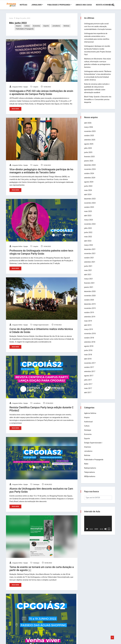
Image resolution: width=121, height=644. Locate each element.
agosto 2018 (89, 349)
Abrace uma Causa (84, 5)
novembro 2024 (90, 172)
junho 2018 (89, 353)
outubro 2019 (89, 315)
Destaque (35, 484)
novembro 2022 (90, 227)
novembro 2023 (90, 206)
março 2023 (89, 223)
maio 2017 (88, 391)
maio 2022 (88, 239)
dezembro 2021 (90, 252)
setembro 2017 (90, 374)
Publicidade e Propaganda (59, 5)
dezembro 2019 (90, 307)
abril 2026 (88, 126)
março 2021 (89, 282)
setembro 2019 (90, 319)
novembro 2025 (90, 134)
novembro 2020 (90, 298)
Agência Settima (91, 416)
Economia (37, 26)
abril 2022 (88, 244)
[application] (98, 526)
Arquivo (19, 26)
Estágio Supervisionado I (40, 325)
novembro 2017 (90, 366)
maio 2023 (88, 214)
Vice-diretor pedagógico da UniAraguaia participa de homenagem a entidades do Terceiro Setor (41, 171)
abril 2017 (88, 395)
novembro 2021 (90, 256)
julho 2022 (88, 231)
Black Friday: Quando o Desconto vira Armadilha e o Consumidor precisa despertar (97, 102)
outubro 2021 (89, 261)
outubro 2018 (89, 341)
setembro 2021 (90, 265)
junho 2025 (89, 155)
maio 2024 (88, 193)
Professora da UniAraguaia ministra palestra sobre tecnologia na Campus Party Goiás (41, 252)
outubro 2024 (89, 176)
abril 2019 (88, 328)
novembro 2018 (90, 336)
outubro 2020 (89, 303)
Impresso (88, 450)
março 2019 (89, 332)
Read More (15, 109)
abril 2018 (88, 362)
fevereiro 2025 (90, 159)
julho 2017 (88, 383)
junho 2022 (89, 235)
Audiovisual (89, 424)
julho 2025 (88, 151)
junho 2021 (89, 269)
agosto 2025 (89, 147)
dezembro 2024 (90, 168)
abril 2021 (88, 277)
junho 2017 (89, 387)
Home (12, 18)
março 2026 (89, 130)
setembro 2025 (90, 143)
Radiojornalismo (90, 471)
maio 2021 (88, 273)
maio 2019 (88, 324)
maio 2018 (88, 357)
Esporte (47, 26)
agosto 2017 (89, 378)
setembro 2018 (90, 345)
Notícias (24, 5)
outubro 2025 (89, 138)
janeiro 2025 (89, 164)
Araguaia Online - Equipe (19, 87)
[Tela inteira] (109, 531)
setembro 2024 (90, 180)
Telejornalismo (90, 475)
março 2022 (89, 248)
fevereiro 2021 (90, 286)
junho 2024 (89, 189)
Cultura (27, 26)
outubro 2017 (89, 370)
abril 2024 (88, 197)
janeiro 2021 (89, 290)
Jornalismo (37, 5)
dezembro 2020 (90, 294)
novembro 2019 (90, 311)
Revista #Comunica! (104, 5)
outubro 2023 (89, 210)
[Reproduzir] (88, 531)
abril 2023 (88, 218)
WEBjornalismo (90, 479)
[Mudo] (105, 531)
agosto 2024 (89, 185)
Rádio (87, 467)
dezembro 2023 (90, 202)
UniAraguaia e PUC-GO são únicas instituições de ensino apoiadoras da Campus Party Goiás (41, 92)
